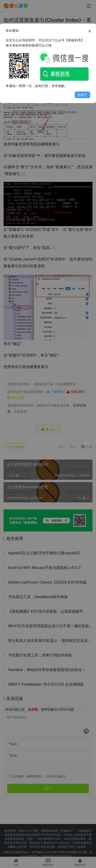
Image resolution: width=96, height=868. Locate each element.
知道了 (82, 95)
